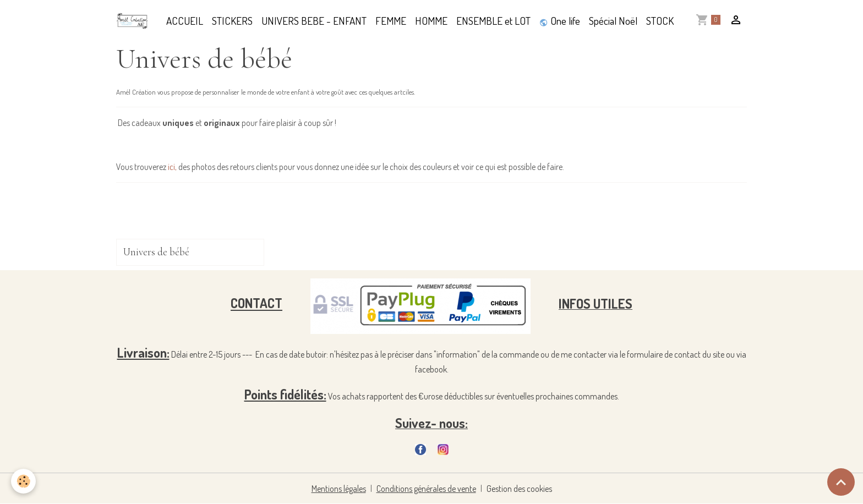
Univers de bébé (156, 252)
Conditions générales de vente (426, 489)
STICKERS (232, 21)
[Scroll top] (841, 482)
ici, (172, 167)
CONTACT (256, 303)
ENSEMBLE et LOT (493, 21)
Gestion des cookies (519, 489)
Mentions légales (339, 489)
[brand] (135, 21)
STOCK (660, 21)
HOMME (431, 21)
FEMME (391, 21)
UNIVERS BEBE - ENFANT (314, 21)
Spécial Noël (613, 21)
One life (560, 21)
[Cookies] (23, 481)
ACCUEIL (185, 21)
